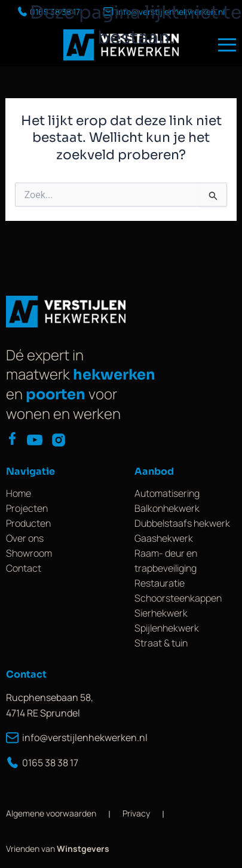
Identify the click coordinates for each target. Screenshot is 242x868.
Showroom (29, 553)
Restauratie (160, 583)
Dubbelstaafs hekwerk (182, 523)
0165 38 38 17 (42, 763)
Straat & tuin (161, 643)
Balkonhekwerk (167, 508)
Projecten (27, 508)
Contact (24, 568)
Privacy (136, 813)
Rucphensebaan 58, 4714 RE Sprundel (50, 705)
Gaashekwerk (164, 538)
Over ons (25, 538)
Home (19, 493)
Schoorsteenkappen (178, 598)
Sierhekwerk (161, 613)
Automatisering (167, 493)
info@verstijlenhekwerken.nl (70, 738)
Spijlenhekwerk (167, 628)
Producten (28, 523)
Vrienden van (58, 849)
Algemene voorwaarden (51, 813)
